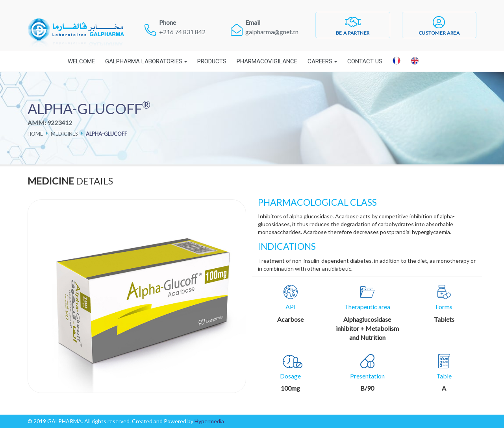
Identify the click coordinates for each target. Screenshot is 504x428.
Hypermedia (209, 421)
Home (35, 134)
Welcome (81, 61)
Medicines (64, 134)
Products (212, 61)
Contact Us (365, 61)
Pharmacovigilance (267, 61)
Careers (320, 61)
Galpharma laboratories (144, 61)
